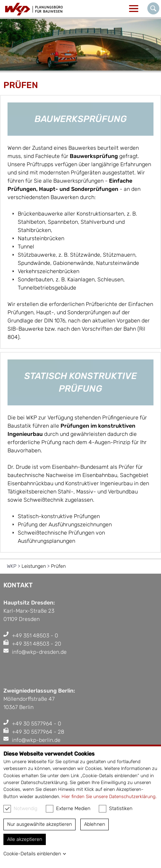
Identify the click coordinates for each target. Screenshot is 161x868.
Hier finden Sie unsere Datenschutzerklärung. (109, 796)
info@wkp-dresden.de (39, 652)
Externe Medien (68, 809)
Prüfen (58, 566)
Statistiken (116, 809)
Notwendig (20, 809)
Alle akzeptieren (25, 839)
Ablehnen (95, 824)
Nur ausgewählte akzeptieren (39, 824)
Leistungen (34, 566)
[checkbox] (7, 809)
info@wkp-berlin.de (36, 740)
